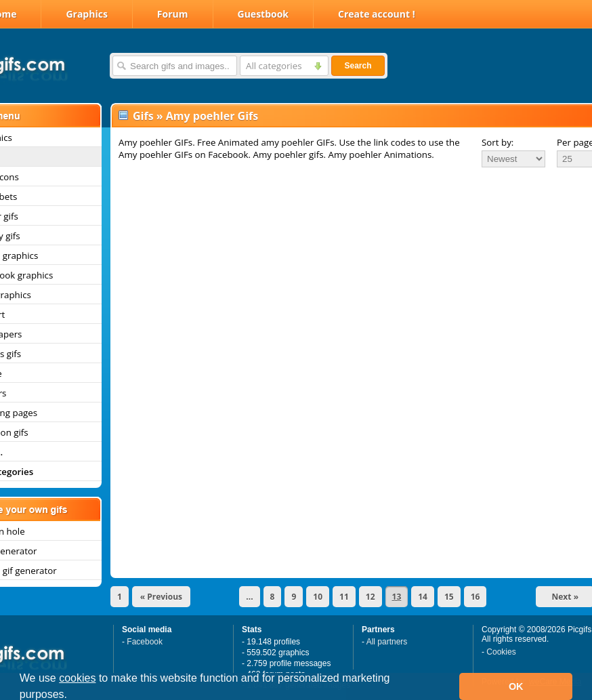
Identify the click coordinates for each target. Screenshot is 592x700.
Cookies (501, 652)
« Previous (161, 597)
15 (449, 597)
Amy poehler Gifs (212, 116)
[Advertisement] (338, 270)
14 (423, 597)
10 (318, 597)
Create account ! (377, 14)
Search (358, 66)
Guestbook (263, 14)
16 (475, 597)
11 (344, 597)
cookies (77, 678)
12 (371, 597)
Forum (173, 14)
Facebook (145, 642)
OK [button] (516, 686)
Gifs (143, 116)
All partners (387, 642)
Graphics (86, 14)
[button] (72, 696)
